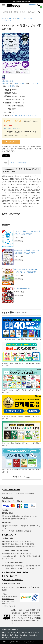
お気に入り (11, 142)
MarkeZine (15, 632)
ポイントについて (9, 576)
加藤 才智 (11, 86)
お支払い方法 (8, 498)
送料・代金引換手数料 (11, 490)
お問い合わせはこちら (11, 583)
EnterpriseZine (25, 632)
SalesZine (24, 635)
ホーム (4, 18)
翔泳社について (6, 604)
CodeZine (6, 632)
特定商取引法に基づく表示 (9, 596)
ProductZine (14, 638)
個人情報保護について (8, 599)
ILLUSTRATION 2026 (22, 288)
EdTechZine (14, 635)
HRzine (5, 638)
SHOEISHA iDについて (8, 606)
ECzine (35, 632)
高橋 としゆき (20, 83)
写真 (30, 115)
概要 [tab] (5, 163)
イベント (23, 638)
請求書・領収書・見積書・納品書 (15, 572)
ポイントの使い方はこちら (12, 128)
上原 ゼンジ (35, 83)
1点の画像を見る (7, 81)
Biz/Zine (5, 635)
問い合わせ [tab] (22, 163)
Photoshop (16, 115)
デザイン (24, 115)
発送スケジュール (9, 535)
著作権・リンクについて (9, 601)
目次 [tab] (12, 163)
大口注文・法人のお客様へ (12, 580)
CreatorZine (33, 635)
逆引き (34, 115)
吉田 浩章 (5, 83)
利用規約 (4, 594)
